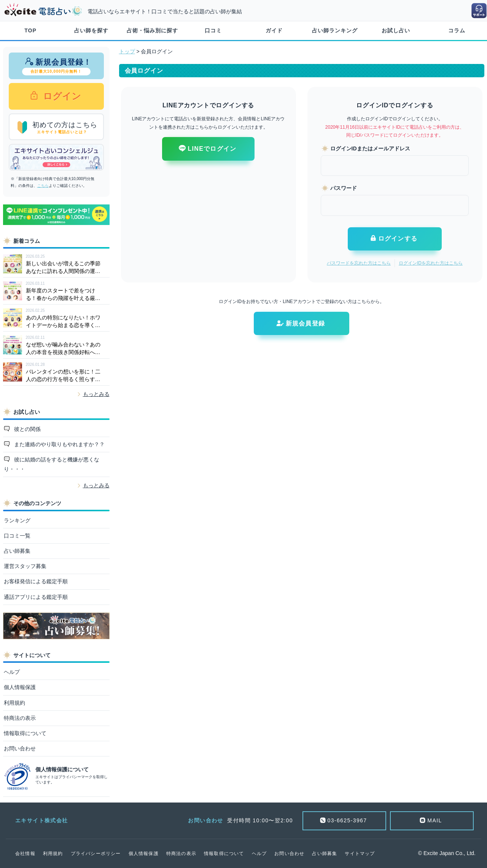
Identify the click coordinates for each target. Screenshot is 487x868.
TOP (30, 30)
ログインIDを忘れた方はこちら (431, 263)
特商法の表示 (20, 718)
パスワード (344, 188)
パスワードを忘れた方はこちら (359, 263)
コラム (457, 30)
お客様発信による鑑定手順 (36, 581)
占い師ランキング (335, 30)
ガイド (274, 30)
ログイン (61, 96)
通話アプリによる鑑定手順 (36, 597)
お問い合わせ (20, 748)
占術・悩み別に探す (152, 30)
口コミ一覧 (17, 536)
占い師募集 (17, 551)
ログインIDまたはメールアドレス (370, 148)
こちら (43, 186)
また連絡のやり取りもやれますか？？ (59, 444)
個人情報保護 (20, 687)
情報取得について (25, 733)
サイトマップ (360, 854)
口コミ (213, 30)
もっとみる (96, 394)
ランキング (17, 520)
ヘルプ (12, 672)
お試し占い (396, 30)
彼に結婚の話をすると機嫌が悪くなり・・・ (52, 464)
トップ (127, 51)
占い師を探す (91, 30)
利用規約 (14, 703)
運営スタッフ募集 (25, 566)
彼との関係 (27, 429)
